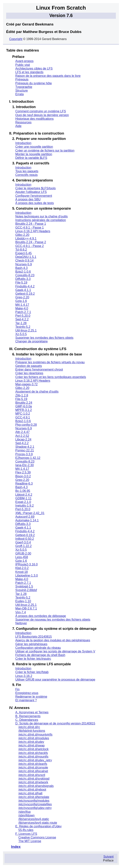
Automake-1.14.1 (27, 520)
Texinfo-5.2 (23, 327)
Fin (17, 689)
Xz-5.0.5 (21, 334)
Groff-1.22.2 (23, 546)
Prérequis (22, 79)
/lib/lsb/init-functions (32, 731)
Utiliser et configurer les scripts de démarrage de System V (55, 651)
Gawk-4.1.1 (23, 290)
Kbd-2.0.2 (22, 568)
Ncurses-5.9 (24, 264)
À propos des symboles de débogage (41, 616)
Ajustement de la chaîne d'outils (37, 392)
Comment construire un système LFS (41, 111)
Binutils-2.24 (24, 403)
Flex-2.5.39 (23, 472)
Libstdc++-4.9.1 (26, 238)
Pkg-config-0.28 (26, 425)
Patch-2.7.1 (23, 312)
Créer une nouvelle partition (34, 147)
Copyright (16, 39)
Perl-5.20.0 (23, 316)
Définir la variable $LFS (31, 158)
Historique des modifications (34, 119)
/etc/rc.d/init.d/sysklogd (34, 779)
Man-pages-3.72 (27, 384)
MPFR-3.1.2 (24, 410)
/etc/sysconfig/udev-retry (35, 808)
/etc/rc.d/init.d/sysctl (32, 775)
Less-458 (22, 557)
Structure (22, 91)
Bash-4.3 (21, 268)
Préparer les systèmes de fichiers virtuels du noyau (50, 362)
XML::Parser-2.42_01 (30, 513)
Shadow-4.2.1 (25, 447)
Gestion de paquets (29, 366)
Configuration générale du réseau (38, 648)
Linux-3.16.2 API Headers (33, 231)
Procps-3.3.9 (24, 454)
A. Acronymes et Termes (32, 712)
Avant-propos (24, 61)
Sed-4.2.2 (22, 319)
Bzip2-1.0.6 (23, 272)
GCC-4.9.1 (23, 417)
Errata (20, 94)
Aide (18, 126)
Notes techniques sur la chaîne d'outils (41, 216)
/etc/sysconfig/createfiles (35, 804)
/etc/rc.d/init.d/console (33, 767)
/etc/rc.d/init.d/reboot (32, 790)
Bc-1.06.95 (23, 491)
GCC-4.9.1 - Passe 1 (30, 228)
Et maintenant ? (26, 700)
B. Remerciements (28, 716)
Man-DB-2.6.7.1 (26, 608)
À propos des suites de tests (35, 203)
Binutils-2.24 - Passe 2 (31, 242)
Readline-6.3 (24, 484)
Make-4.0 (22, 308)
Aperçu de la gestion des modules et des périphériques (53, 640)
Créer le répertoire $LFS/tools (36, 188)
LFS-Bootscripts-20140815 (34, 637)
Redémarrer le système (31, 697)
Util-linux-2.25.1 (26, 330)
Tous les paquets (27, 171)
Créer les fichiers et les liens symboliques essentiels (51, 377)
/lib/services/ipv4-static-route (38, 823)
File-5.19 (21, 283)
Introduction (23, 143)
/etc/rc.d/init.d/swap (32, 745)
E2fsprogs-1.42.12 (28, 458)
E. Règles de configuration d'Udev (38, 826)
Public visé (23, 65)
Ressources (23, 122)
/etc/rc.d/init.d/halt (30, 793)
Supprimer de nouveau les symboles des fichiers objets (53, 620)
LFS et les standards (29, 72)
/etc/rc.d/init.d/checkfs (33, 753)
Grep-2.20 (22, 297)
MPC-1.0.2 (23, 414)
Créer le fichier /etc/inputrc (33, 659)
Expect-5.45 (23, 253)
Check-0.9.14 (24, 260)
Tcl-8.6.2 (21, 250)
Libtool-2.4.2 (24, 495)
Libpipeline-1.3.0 (27, 576)
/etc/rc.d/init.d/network (33, 782)
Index (16, 847)
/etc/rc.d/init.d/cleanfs (33, 764)
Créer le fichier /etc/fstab (32, 672)
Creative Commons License (37, 837)
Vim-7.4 (21, 612)
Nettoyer (21, 623)
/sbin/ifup (25, 812)
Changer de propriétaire (32, 341)
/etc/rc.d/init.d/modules (34, 738)
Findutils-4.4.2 (25, 286)
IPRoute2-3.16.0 (27, 564)
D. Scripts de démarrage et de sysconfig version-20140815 (55, 723)
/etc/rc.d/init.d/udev (31, 742)
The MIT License (30, 841)
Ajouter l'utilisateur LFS (31, 192)
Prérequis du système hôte (34, 83)
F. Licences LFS (26, 834)
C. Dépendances (27, 720)
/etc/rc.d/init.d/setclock (33, 749)
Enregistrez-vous (27, 693)
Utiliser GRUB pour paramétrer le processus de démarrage (55, 680)
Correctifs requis (26, 175)
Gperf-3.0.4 (23, 542)
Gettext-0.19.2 (25, 294)
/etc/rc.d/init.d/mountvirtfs (35, 735)
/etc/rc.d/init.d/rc (29, 727)
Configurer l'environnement (34, 196)
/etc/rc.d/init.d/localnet (33, 771)
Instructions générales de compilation (41, 220)
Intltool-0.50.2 (25, 539)
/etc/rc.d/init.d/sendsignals (36, 786)
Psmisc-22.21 (25, 450)
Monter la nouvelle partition (34, 154)
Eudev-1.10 (23, 601)
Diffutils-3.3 (23, 279)
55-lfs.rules (26, 830)
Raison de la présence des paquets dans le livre (48, 76)
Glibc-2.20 (22, 235)
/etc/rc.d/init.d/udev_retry (35, 760)
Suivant (108, 857)
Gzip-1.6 (21, 301)
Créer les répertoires (29, 373)
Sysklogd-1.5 (24, 586)
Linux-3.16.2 (24, 676)
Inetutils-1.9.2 (25, 506)
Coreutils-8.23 (25, 275)
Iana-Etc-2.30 (25, 465)
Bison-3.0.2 (23, 476)
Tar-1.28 (21, 323)
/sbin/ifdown (27, 815)
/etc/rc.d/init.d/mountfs (33, 757)
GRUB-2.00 (23, 553)
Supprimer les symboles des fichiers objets (44, 338)
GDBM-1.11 (23, 498)
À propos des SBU (28, 199)
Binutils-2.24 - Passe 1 (31, 224)
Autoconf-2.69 (25, 517)
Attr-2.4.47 (23, 432)
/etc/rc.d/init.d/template (34, 797)
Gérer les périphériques (31, 644)
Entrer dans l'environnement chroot (39, 370)
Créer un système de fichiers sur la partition (45, 151)
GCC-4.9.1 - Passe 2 (30, 246)
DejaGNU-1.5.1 (26, 257)
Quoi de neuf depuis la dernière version (42, 115)
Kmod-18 (22, 572)
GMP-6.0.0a (24, 406)
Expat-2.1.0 (23, 502)
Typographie (24, 87)
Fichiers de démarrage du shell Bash (40, 655)
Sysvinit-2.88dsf (26, 590)
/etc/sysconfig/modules (34, 801)
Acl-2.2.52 (22, 436)
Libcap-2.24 (23, 439)
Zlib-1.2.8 (22, 395)
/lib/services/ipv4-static (34, 819)
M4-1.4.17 (22, 305)
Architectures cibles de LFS (34, 69)
